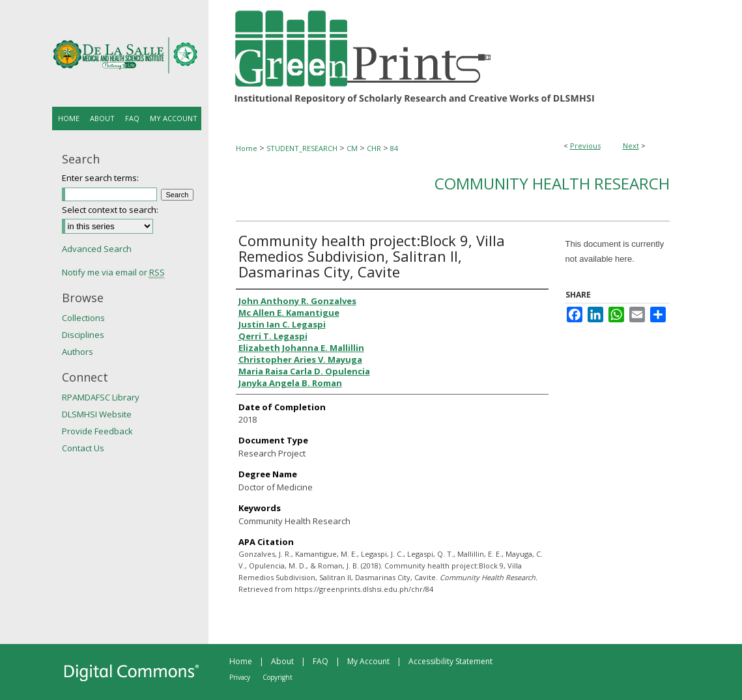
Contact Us (83, 448)
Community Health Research (552, 183)
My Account (368, 661)
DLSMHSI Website (97, 414)
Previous (585, 146)
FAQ (321, 661)
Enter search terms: (100, 178)
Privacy (240, 677)
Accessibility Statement (450, 661)
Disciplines (83, 335)
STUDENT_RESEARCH (302, 148)
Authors (78, 352)
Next (631, 146)
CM (352, 148)
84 (394, 148)
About (282, 661)
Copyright (278, 677)
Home (247, 148)
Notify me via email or (113, 272)
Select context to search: (110, 210)
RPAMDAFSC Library (101, 397)
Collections (83, 318)
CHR (374, 148)
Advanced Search (97, 249)
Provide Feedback (97, 431)
